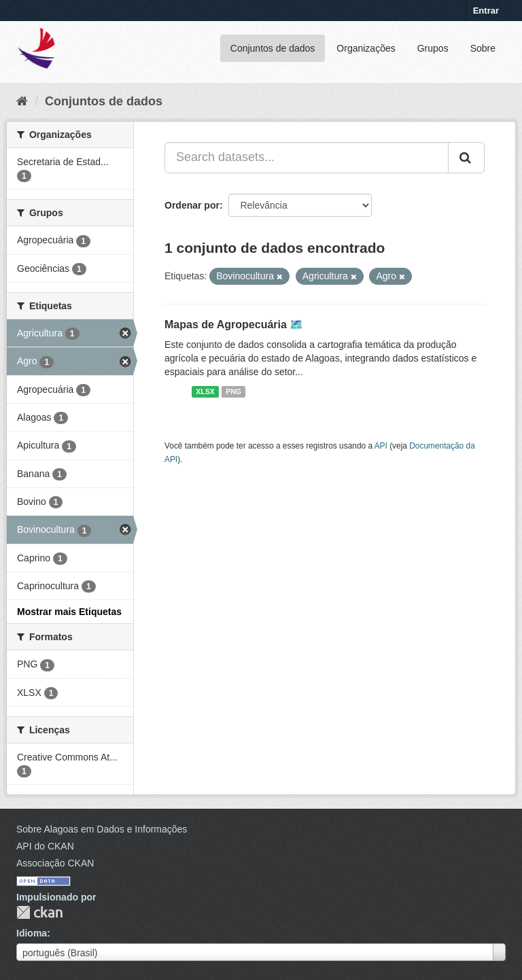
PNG (233, 391)
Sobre (483, 48)
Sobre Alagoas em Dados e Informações (102, 829)
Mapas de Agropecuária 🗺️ (234, 325)
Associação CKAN (55, 863)
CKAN (39, 912)
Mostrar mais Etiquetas (69, 612)
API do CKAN (45, 846)
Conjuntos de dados (273, 48)
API (381, 446)
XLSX (205, 391)
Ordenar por (192, 205)
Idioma (32, 933)
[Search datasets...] (307, 158)
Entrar (486, 11)
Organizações (366, 48)
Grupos (433, 48)
